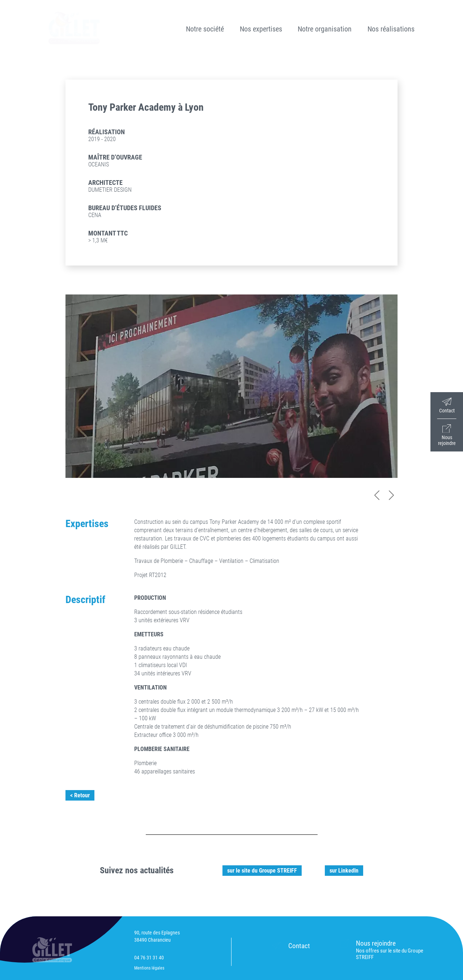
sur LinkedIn (344, 871)
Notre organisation (325, 29)
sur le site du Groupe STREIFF (262, 871)
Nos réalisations (391, 29)
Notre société (205, 29)
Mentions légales (149, 968)
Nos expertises (261, 29)
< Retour (80, 795)
